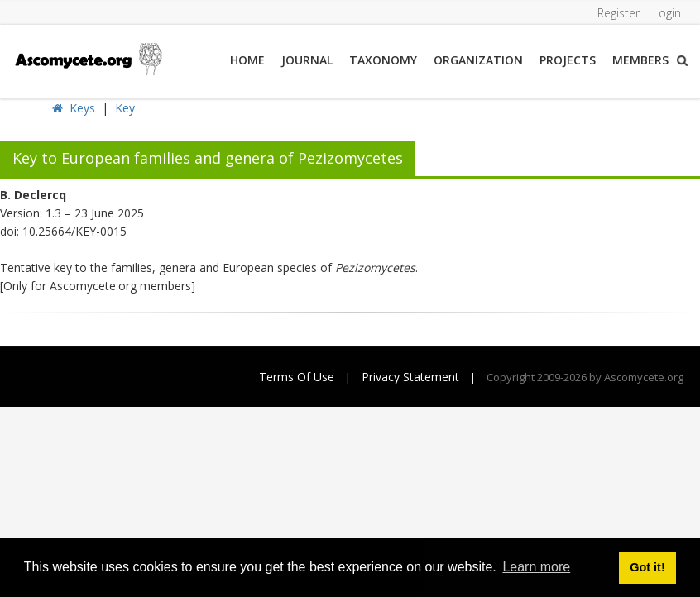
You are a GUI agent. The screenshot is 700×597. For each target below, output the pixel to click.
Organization (478, 60)
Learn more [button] (536, 567)
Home (247, 60)
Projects (568, 60)
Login (667, 13)
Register (618, 13)
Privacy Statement (410, 377)
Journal (307, 60)
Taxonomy (383, 60)
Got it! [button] (647, 567)
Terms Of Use (297, 377)
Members (640, 60)
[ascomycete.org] (88, 57)
